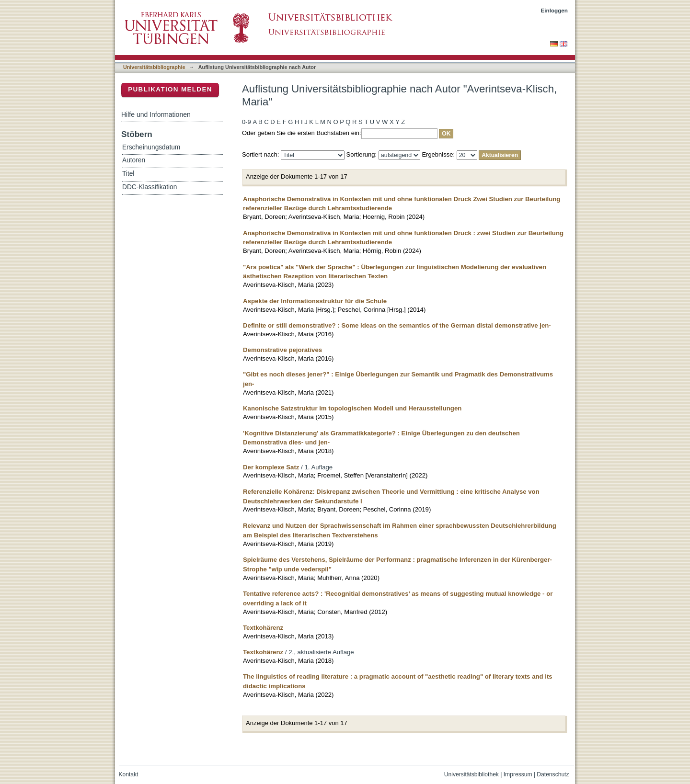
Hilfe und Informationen (156, 114)
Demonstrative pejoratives (282, 350)
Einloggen (555, 10)
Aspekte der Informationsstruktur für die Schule (315, 301)
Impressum (518, 774)
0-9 (247, 122)
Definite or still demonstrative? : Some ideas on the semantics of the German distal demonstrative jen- (397, 325)
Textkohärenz (263, 628)
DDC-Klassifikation (149, 187)
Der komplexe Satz (271, 467)
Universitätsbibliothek (471, 774)
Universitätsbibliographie (154, 67)
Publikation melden (170, 89)
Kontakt (129, 774)
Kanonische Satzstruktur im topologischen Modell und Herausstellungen (352, 408)
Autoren (134, 160)
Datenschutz (553, 774)
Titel (128, 174)
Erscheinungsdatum (151, 147)
